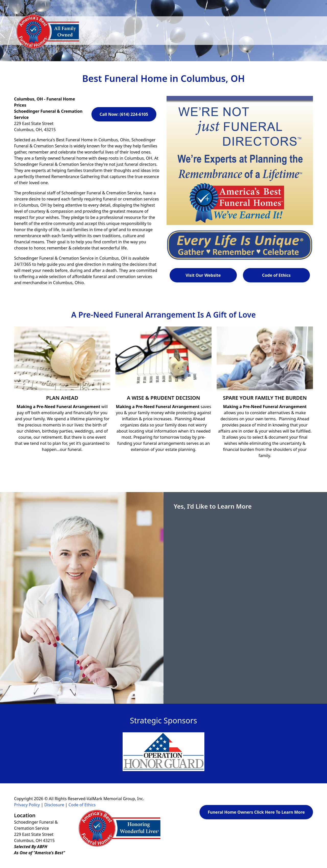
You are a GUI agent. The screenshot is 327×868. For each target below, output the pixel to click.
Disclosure (54, 805)
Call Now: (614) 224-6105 (124, 114)
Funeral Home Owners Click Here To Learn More (256, 812)
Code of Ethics (276, 275)
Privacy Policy (27, 805)
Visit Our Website (203, 275)
